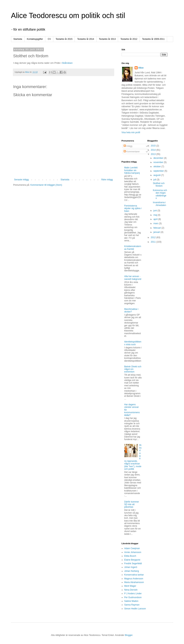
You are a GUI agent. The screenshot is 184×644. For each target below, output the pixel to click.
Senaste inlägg (21, 180)
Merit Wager (130, 586)
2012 (154, 237)
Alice (141, 68)
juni (155, 211)
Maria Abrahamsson (134, 582)
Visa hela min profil (131, 132)
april (156, 219)
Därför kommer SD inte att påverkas (132, 504)
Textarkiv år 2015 (64, 39)
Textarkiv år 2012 (129, 39)
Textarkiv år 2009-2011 (153, 39)
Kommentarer (132, 152)
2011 (154, 242)
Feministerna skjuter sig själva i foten (133, 208)
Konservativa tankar (134, 575)
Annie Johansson (133, 552)
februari (157, 228)
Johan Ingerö (131, 567)
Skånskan (67, 63)
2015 (154, 146)
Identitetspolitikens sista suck (133, 343)
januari (157, 232)
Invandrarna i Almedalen (160, 204)
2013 (154, 154)
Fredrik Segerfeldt (133, 563)
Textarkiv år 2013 (107, 39)
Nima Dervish (131, 590)
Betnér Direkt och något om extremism (133, 369)
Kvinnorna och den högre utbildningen (160, 194)
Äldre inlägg (107, 180)
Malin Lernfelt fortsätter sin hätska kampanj (132, 170)
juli (155, 180)
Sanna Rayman (132, 605)
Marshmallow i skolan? (131, 310)
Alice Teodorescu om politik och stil (68, 15)
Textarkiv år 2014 (86, 39)
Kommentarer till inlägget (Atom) (46, 185)
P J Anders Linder (133, 594)
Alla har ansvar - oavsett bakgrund (133, 278)
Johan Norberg (132, 571)
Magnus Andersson (134, 579)
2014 (154, 150)
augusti (157, 175)
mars (156, 223)
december (159, 158)
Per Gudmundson (133, 597)
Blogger (129, 635)
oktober (157, 167)
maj (156, 215)
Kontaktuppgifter (35, 39)
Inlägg (128, 146)
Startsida (18, 39)
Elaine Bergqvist (132, 560)
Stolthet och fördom (159, 185)
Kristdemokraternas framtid (133, 248)
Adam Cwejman (132, 548)
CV (49, 39)
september (159, 171)
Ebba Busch (130, 556)
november (159, 162)
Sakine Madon (131, 601)
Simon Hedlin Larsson (135, 609)
